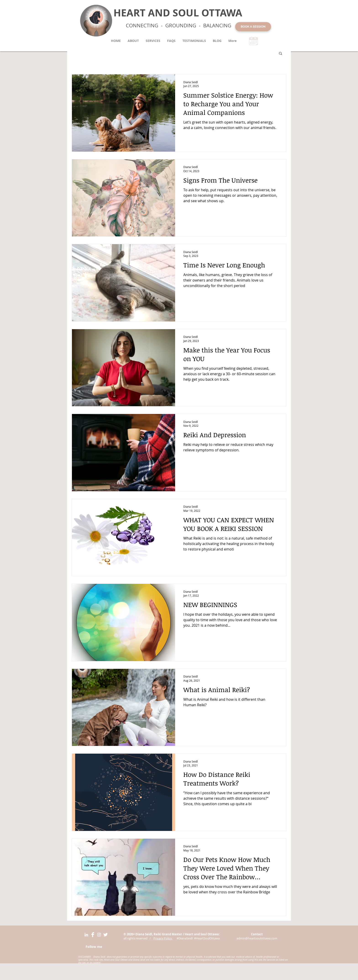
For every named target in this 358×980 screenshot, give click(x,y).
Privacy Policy (163, 938)
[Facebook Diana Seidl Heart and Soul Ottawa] (93, 935)
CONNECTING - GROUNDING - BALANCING (179, 25)
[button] (280, 54)
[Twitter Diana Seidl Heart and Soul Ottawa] (105, 935)
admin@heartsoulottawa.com (257, 938)
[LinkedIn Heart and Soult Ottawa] (86, 935)
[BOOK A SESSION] (253, 27)
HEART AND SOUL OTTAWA (178, 13)
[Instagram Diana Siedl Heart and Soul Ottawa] (99, 935)
